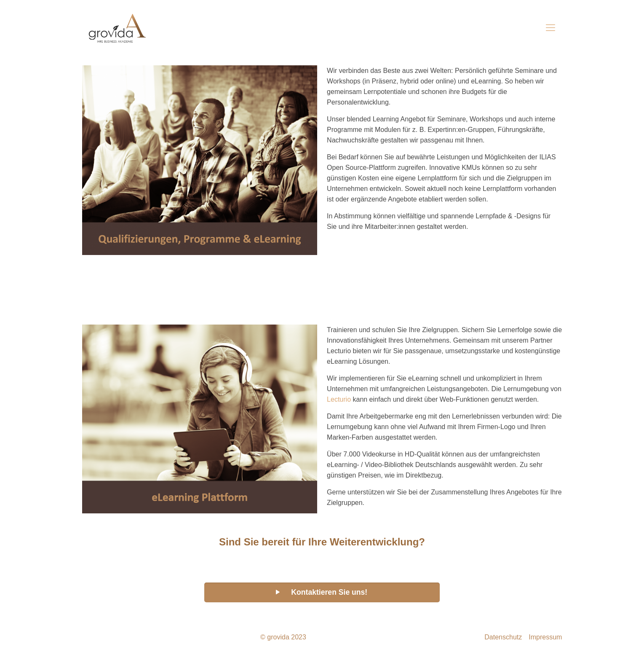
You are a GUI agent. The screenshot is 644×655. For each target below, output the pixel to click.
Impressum (545, 637)
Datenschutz (503, 637)
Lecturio (339, 399)
